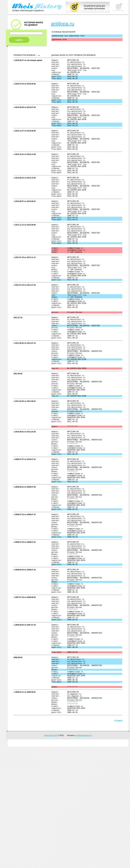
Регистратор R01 (51, 857)
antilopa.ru (63, 24)
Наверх (118, 842)
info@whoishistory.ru (84, 857)
